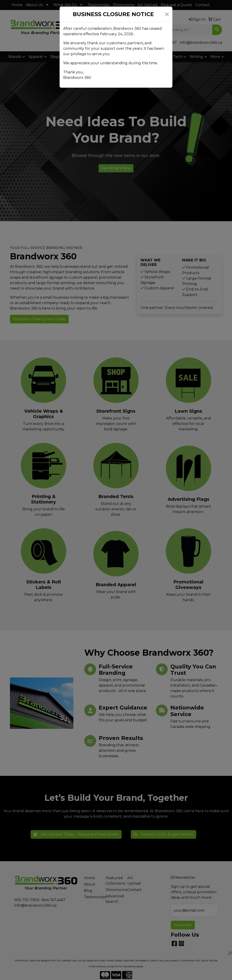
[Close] (167, 14)
